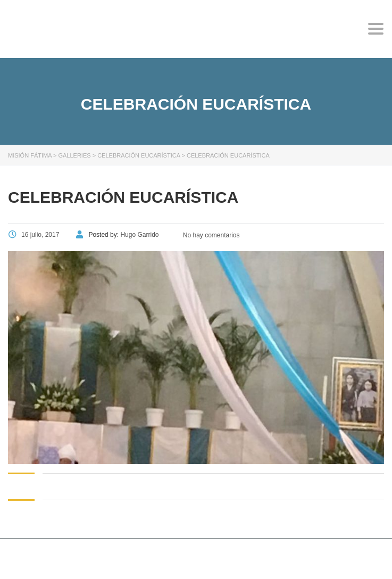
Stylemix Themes (199, 557)
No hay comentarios (210, 235)
